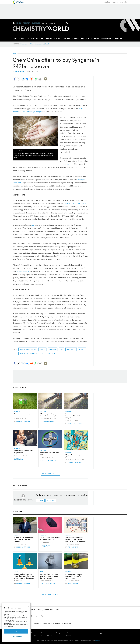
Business (42, 349)
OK (16, 631)
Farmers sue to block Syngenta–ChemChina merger (73, 416)
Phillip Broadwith (19, 459)
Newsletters (24, 44)
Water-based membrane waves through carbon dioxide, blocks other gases (75, 539)
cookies (98, 641)
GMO (61, 349)
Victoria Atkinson (45, 546)
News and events (47, 633)
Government (71, 349)
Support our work (105, 633)
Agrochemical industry (28, 349)
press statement (66, 164)
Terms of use (46, 623)
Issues (39, 610)
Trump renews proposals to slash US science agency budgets (24, 539)
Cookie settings (16, 637)
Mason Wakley (49, 584)
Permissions (68, 623)
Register (26, 23)
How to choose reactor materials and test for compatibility (74, 576)
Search (67, 23)
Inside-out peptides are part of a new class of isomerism (50, 538)
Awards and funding (74, 633)
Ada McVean (73, 547)
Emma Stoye (20, 72)
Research (43, 535)
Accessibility (57, 623)
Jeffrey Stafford (23, 271)
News (15, 54)
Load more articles (50, 474)
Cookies (37, 623)
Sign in (40, 500)
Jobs (31, 44)
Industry (82, 349)
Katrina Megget (75, 463)
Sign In (18, 23)
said (33, 225)
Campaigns (60, 633)
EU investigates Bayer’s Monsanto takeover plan (49, 415)
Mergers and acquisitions (29, 354)
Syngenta (52, 354)
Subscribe (36, 23)
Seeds (43, 354)
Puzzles (48, 44)
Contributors (48, 610)
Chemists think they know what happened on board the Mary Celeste (49, 576)
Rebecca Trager (23, 422)
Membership (123, 2)
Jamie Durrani (48, 422)
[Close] (28, 606)
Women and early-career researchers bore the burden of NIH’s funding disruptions (24, 576)
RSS (57, 610)
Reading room (39, 44)
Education (115, 2)
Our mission (34, 633)
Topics (33, 610)
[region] (16, 623)
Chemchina (53, 349)
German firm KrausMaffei (75, 203)
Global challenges (90, 633)
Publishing (107, 2)
